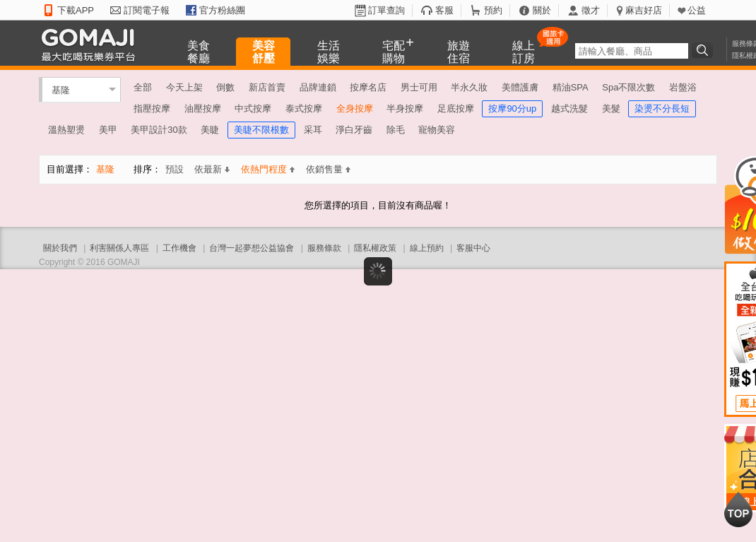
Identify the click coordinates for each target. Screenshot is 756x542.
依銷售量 (328, 169)
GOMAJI (92, 44)
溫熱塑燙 (66, 130)
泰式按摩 (304, 108)
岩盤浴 (683, 87)
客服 (444, 10)
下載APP (76, 10)
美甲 (108, 130)
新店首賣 (267, 87)
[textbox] (632, 51)
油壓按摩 (203, 108)
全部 (143, 87)
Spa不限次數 (628, 87)
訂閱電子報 (147, 10)
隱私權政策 (375, 248)
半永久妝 (469, 87)
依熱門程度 (268, 169)
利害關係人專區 (119, 248)
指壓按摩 (152, 108)
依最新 (212, 169)
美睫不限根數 (261, 130)
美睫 (210, 130)
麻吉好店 (644, 10)
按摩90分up (512, 108)
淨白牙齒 (354, 130)
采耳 (313, 130)
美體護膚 (520, 87)
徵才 (591, 10)
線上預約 (427, 248)
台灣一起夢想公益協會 (252, 248)
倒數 (225, 87)
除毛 (396, 130)
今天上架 (184, 87)
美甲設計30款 (159, 130)
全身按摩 (355, 108)
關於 (542, 10)
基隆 (61, 89)
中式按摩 (253, 108)
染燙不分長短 (662, 108)
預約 (493, 10)
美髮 (611, 108)
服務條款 (324, 248)
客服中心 (473, 248)
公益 (697, 10)
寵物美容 (437, 130)
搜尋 (704, 50)
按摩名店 (368, 87)
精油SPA (571, 87)
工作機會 (179, 248)
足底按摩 (456, 108)
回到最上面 (738, 509)
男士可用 (419, 87)
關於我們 (60, 248)
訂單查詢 (386, 10)
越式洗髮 (569, 108)
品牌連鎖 (318, 87)
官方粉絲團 (222, 10)
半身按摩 (405, 108)
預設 (175, 169)
